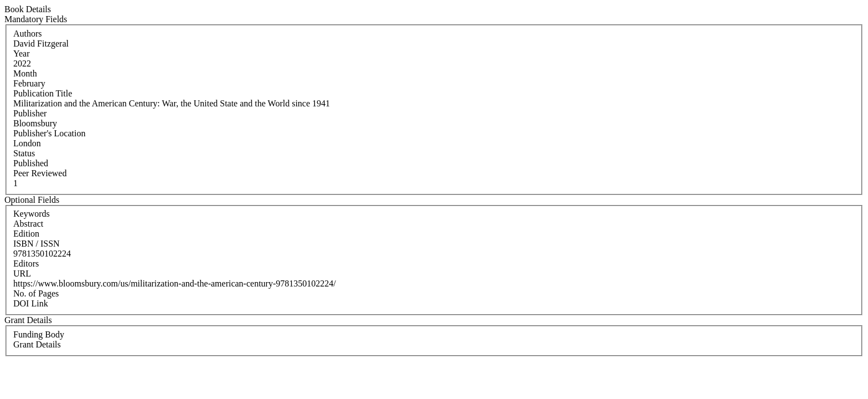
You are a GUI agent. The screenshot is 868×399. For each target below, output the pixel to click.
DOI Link (31, 303)
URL (22, 273)
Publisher (30, 113)
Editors (26, 264)
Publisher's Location (49, 133)
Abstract (28, 224)
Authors (28, 34)
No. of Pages (36, 293)
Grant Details (37, 344)
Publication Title (43, 93)
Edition (26, 234)
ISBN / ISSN (37, 244)
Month (25, 73)
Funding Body (39, 334)
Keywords (32, 214)
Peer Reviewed (40, 173)
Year (21, 53)
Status (24, 153)
